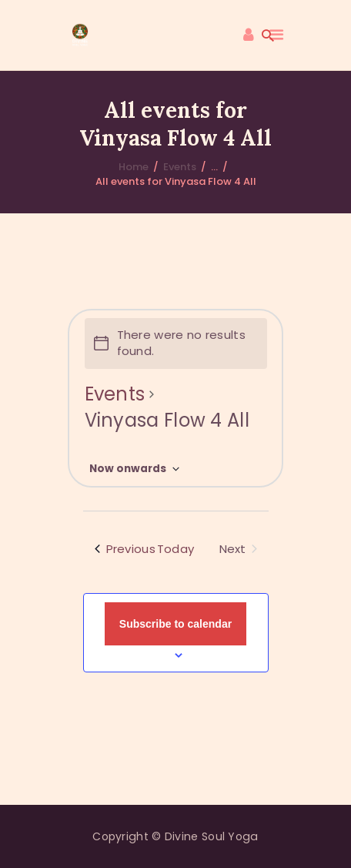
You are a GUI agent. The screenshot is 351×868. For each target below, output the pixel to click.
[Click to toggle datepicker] (134, 469)
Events (180, 167)
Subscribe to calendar (175, 624)
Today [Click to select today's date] (176, 549)
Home (134, 167)
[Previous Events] (125, 550)
